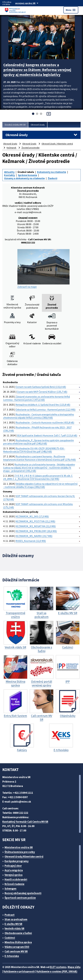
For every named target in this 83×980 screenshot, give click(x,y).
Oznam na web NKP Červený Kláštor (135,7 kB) (42, 392)
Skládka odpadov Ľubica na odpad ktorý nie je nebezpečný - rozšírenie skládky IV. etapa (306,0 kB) (40, 485)
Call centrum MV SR (16, 951)
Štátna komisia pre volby (20, 852)
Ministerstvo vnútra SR (19, 847)
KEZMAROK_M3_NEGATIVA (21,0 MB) (36, 526)
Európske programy (17, 861)
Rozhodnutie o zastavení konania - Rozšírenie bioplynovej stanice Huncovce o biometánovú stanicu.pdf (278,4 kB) (39, 458)
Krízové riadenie (14, 884)
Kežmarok (11, 148)
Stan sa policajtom (16, 919)
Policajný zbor (13, 866)
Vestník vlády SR (14, 929)
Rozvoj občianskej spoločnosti (23, 893)
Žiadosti (52, 178)
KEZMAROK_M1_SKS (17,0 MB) (32, 516)
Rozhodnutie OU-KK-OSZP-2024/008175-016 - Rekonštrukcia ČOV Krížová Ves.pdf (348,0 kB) (34, 450)
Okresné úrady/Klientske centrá (24, 857)
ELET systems (58, 967)
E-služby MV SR (13, 924)
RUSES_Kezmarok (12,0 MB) (31, 541)
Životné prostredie (31, 148)
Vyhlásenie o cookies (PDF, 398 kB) (57, 971)
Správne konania (27, 175)
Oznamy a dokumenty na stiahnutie (24, 178)
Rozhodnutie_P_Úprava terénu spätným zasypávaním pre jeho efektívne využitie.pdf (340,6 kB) (38, 442)
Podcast (10, 915)
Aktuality (9, 172)
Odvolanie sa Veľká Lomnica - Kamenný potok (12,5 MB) (46, 409)
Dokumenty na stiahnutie (52, 172)
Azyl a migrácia (14, 870)
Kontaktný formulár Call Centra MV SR (25, 822)
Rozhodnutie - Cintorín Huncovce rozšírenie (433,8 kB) (45, 422)
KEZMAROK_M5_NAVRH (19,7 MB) (34, 536)
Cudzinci (10, 938)
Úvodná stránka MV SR (15, 125)
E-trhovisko (12, 956)
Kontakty (9, 175)
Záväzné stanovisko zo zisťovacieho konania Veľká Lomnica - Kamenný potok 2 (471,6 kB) (37, 398)
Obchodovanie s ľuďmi (18, 933)
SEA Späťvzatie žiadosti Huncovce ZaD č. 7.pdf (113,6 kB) (47, 435)
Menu (71, 10)
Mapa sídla (74, 967)
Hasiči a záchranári (16, 879)
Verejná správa (14, 875)
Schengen (11, 889)
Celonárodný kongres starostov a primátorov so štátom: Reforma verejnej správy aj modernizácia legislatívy (37, 70)
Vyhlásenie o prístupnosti (19, 971)
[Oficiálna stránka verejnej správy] (30, 3)
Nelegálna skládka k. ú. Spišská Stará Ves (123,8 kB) (43, 405)
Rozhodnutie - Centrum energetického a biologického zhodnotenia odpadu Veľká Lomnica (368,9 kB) (39, 416)
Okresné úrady (38, 125)
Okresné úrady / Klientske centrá (57, 144)
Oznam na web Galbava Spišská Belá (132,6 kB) (41, 387)
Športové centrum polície (20, 898)
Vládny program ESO (17, 947)
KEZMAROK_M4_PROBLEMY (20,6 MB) (36, 531)
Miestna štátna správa (18, 942)
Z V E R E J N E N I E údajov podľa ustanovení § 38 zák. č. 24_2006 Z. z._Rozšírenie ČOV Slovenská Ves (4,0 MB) (38, 477)
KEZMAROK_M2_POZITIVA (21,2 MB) (35, 521)
